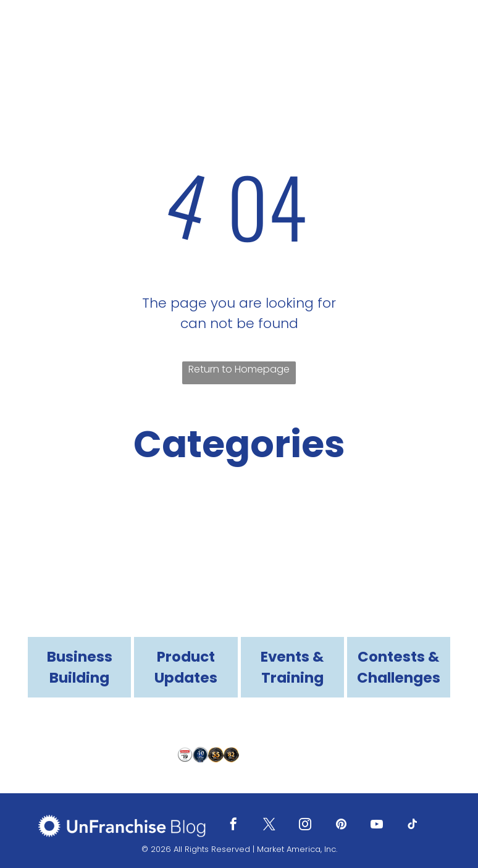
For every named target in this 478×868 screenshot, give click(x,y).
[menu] (451, 35)
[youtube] (377, 826)
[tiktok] (413, 826)
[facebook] (233, 826)
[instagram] (305, 826)
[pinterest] (341, 826)
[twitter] (269, 826)
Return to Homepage (239, 369)
